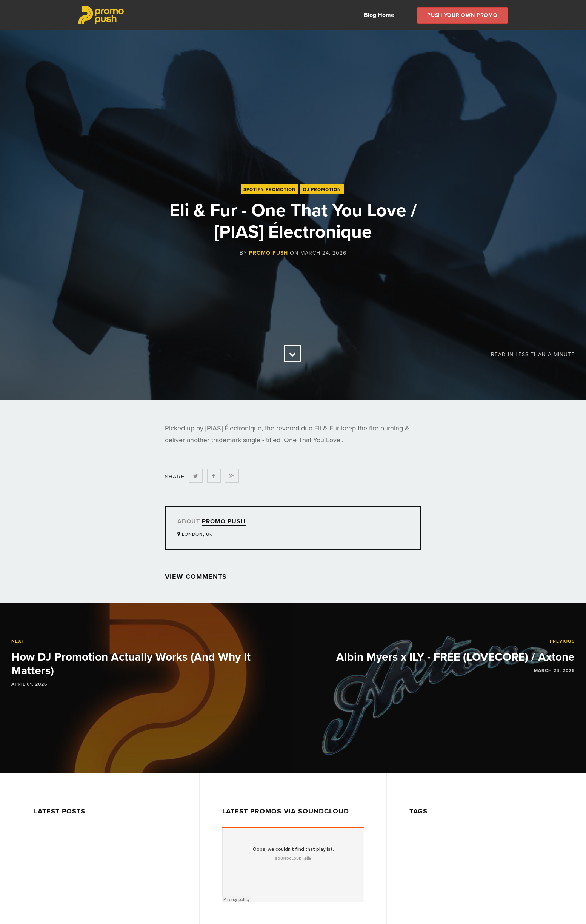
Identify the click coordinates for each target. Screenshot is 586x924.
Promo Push (268, 253)
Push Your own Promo (462, 15)
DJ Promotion (322, 189)
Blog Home (379, 15)
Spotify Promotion (270, 189)
